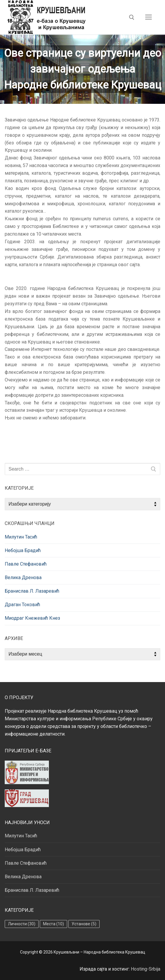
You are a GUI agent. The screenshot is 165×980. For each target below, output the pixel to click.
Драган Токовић (22, 605)
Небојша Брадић (23, 550)
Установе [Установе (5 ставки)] (84, 924)
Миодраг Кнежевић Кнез (32, 618)
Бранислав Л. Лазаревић (32, 591)
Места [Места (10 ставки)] (53, 924)
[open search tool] (132, 17)
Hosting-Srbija (146, 969)
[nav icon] (148, 17)
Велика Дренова (23, 577)
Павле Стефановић (26, 564)
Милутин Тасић (21, 537)
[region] (82, 69)
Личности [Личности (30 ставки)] (22, 924)
